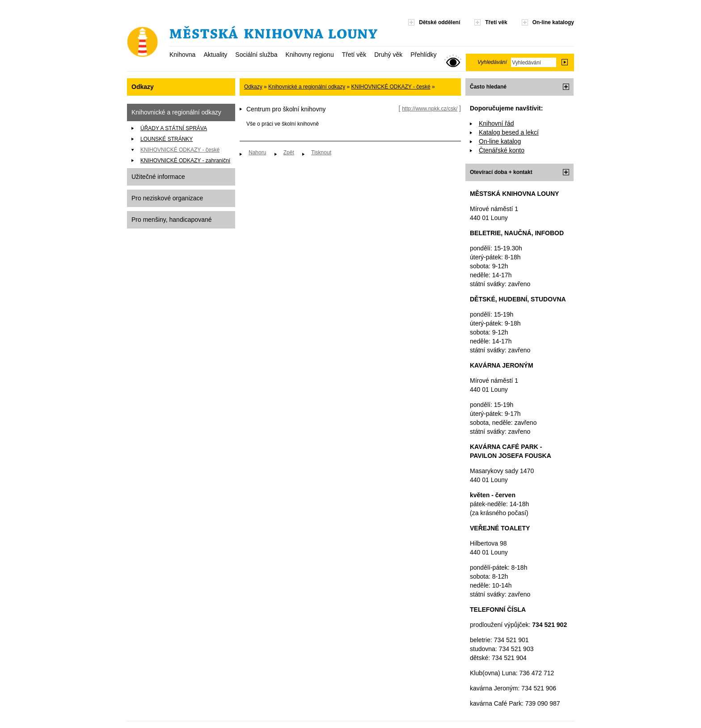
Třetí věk (354, 55)
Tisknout (321, 152)
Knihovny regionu (309, 55)
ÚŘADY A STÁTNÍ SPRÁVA (174, 128)
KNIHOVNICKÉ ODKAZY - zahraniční (185, 161)
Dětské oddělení (439, 22)
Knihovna (182, 55)
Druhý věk (388, 55)
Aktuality (215, 55)
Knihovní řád (496, 123)
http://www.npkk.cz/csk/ (430, 109)
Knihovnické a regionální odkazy (176, 112)
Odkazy (253, 87)
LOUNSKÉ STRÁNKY (167, 139)
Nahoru (257, 152)
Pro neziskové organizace (167, 198)
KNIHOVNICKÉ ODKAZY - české (180, 150)
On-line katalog (500, 141)
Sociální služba (256, 55)
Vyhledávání (492, 62)
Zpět (289, 152)
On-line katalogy (553, 22)
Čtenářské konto (502, 150)
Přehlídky (423, 55)
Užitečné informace (158, 177)
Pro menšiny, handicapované (172, 220)
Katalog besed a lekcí (509, 132)
